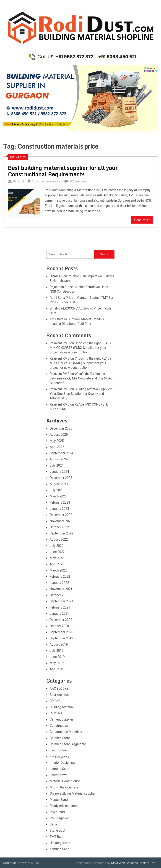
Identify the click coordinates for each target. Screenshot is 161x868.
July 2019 (57, 651)
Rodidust (9, 863)
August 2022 (59, 539)
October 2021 (59, 595)
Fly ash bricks (59, 756)
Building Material (62, 707)
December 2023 (61, 478)
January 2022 (59, 583)
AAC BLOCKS (59, 689)
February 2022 (60, 577)
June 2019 (57, 657)
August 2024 (59, 459)
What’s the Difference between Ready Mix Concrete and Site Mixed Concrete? (81, 378)
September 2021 (61, 601)
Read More (142, 220)
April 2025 (57, 447)
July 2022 (57, 546)
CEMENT (56, 713)
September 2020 (61, 632)
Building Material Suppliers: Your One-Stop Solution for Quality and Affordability (82, 394)
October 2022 (59, 527)
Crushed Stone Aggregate (68, 744)
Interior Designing (62, 763)
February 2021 (60, 607)
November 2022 (61, 521)
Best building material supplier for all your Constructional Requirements (63, 171)
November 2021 (61, 589)
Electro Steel (59, 750)
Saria (53, 824)
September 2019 (61, 638)
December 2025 (61, 428)
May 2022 (57, 558)
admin (21, 181)
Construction (59, 726)
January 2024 (59, 472)
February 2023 (60, 502)
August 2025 (59, 435)
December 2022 (61, 515)
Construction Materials (47, 181)
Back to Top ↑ (148, 863)
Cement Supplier (61, 719)
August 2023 (59, 484)
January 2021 (59, 614)
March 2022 (58, 570)
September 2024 (61, 453)
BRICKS (55, 701)
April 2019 (57, 669)
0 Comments (79, 181)
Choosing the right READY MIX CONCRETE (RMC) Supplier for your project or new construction (80, 348)
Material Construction (65, 781)
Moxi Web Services (125, 863)
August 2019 (59, 644)
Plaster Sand (59, 800)
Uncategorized (60, 843)
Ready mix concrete (64, 806)
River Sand (57, 812)
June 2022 (57, 552)
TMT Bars (57, 837)
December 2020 (61, 620)
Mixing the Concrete (64, 787)
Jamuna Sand (60, 769)
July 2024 (57, 465)
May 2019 (57, 663)
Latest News (59, 775)
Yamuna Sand (60, 849)
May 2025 (57, 441)
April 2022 (57, 564)
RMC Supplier (59, 818)
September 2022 (61, 533)
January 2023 (59, 509)
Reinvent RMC (60, 343)
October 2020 (59, 626)
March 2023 (58, 496)
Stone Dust (57, 831)
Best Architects (61, 695)
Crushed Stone (60, 738)
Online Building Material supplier (73, 793)
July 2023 (57, 490)
